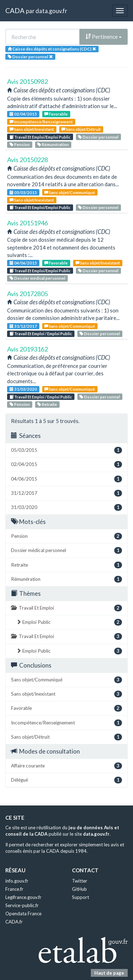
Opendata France (23, 914)
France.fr (14, 889)
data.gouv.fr (51, 11)
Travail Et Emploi (66, 608)
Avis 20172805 (27, 294)
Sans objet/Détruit (81, 129)
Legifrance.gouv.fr (23, 897)
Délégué (66, 780)
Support (81, 897)
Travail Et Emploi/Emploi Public (40, 137)
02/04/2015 (23, 114)
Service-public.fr (22, 905)
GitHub (79, 889)
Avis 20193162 (27, 349)
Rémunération (53, 144)
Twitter (80, 881)
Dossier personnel (98, 137)
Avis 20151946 (27, 223)
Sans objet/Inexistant (32, 129)
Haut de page (109, 973)
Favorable (56, 114)
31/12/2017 (23, 326)
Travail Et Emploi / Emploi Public (41, 334)
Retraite (47, 404)
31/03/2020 (23, 389)
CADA (15, 10)
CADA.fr (14, 922)
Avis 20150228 (27, 160)
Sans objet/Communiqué (70, 192)
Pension (20, 144)
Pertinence (104, 37)
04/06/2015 (23, 263)
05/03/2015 (23, 192)
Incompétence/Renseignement (41, 122)
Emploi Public (69, 622)
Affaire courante (66, 766)
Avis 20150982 (27, 81)
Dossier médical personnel (37, 278)
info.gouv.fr (17, 881)
